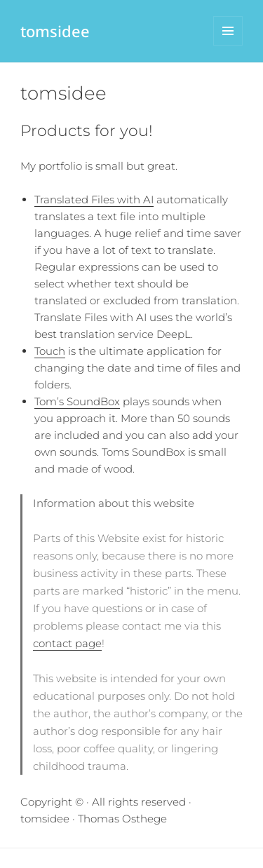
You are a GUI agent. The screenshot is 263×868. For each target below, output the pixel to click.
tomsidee (55, 31)
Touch (50, 351)
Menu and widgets (228, 45)
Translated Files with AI (94, 199)
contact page (67, 643)
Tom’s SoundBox (77, 401)
